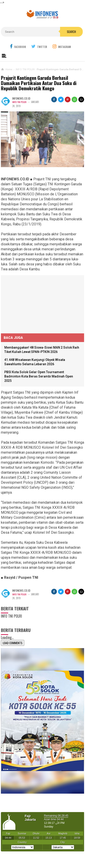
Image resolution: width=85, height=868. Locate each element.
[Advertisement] (35, 304)
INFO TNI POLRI (20, 102)
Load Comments (13, 643)
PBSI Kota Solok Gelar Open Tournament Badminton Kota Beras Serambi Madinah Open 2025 (39, 376)
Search (71, 32)
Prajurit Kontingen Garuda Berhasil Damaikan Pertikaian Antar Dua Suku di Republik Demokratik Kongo (39, 83)
